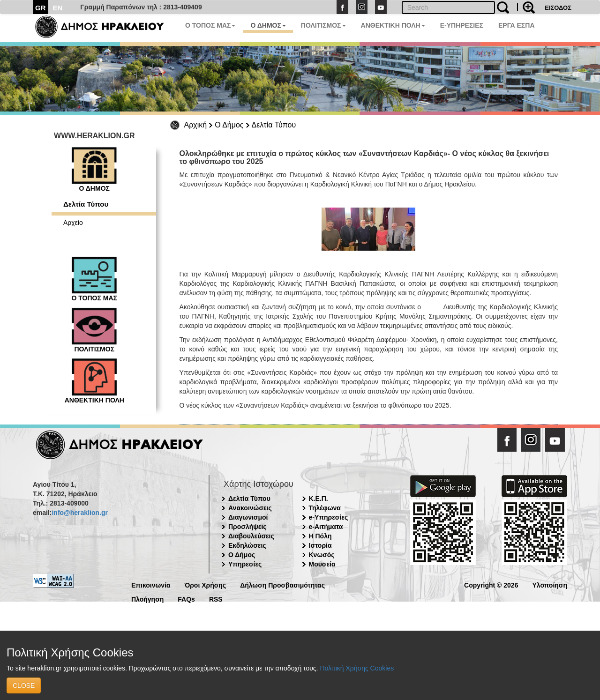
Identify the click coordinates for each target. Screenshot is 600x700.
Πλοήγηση (147, 599)
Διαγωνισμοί (248, 517)
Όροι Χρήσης (206, 585)
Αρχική (196, 125)
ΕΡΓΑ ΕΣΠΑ (517, 25)
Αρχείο (73, 223)
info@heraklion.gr (79, 513)
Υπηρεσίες (245, 564)
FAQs (186, 599)
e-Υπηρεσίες (329, 517)
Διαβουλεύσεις (251, 536)
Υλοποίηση (550, 585)
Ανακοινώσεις (250, 508)
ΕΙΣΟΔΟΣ (558, 8)
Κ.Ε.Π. (319, 499)
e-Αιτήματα (326, 527)
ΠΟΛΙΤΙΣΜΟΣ (323, 25)
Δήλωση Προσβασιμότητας (282, 585)
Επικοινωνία (151, 585)
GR (41, 8)
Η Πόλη (320, 536)
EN (58, 8)
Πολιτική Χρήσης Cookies (357, 668)
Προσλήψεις (247, 527)
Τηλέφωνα (325, 508)
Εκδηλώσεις (247, 545)
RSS (216, 599)
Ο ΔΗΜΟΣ (268, 25)
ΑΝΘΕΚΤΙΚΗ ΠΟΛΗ (393, 25)
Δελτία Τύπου (274, 125)
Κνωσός (322, 555)
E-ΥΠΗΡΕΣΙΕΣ (462, 25)
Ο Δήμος (229, 125)
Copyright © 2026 (491, 585)
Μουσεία (322, 564)
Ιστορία (320, 545)
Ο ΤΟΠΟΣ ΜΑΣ (210, 25)
